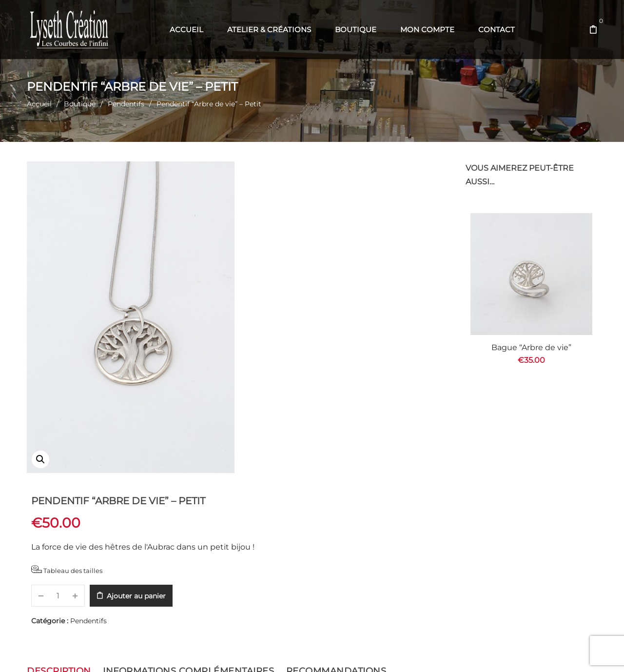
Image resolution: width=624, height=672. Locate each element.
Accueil (39, 104)
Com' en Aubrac (378, 653)
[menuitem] (186, 30)
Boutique (80, 104)
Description (59, 499)
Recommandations (336, 499)
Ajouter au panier (354, 283)
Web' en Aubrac (328, 653)
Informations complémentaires (188, 499)
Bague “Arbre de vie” (531, 347)
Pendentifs (126, 104)
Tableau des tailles (285, 257)
